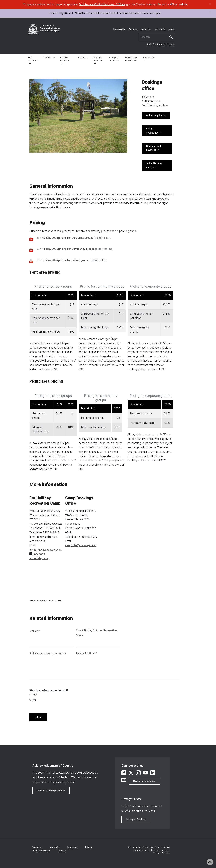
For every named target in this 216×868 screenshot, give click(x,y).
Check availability (152, 131)
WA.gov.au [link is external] (37, 847)
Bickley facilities (86, 654)
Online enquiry (154, 116)
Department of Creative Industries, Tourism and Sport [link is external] (131, 13)
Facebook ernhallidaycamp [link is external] (39, 556)
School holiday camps (154, 165)
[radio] (30, 694)
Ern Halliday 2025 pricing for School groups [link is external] (72, 260)
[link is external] (124, 773)
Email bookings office (155, 105)
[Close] (210, 4)
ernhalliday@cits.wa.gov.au (46, 550)
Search (172, 37)
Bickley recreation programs (47, 654)
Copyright (55, 847)
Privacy (89, 847)
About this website (41, 851)
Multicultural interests (131, 59)
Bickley (34, 631)
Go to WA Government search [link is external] (161, 44)
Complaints (160, 29)
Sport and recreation (98, 59)
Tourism (81, 58)
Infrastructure (148, 58)
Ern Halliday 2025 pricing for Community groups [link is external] (74, 249)
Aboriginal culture (114, 59)
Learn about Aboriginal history (51, 791)
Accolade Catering (62, 203)
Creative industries (65, 59)
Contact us (146, 29)
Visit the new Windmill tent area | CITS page (104, 4)
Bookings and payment (154, 148)
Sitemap (62, 851)
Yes (33, 694)
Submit (38, 717)
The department (33, 59)
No (33, 700)
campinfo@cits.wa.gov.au (81, 545)
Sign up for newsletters (144, 781)
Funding (48, 58)
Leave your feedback (136, 819)
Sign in (172, 29)
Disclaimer (72, 847)
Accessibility (119, 29)
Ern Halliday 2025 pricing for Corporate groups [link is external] (74, 238)
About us (133, 29)
